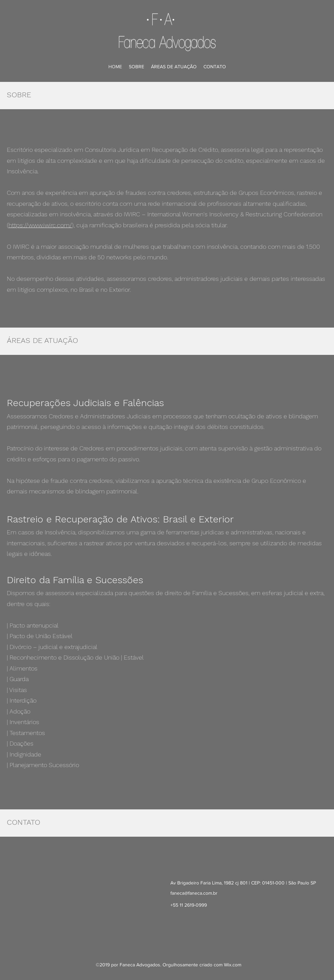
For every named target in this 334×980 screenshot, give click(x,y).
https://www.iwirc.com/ (40, 225)
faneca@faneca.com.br (194, 893)
